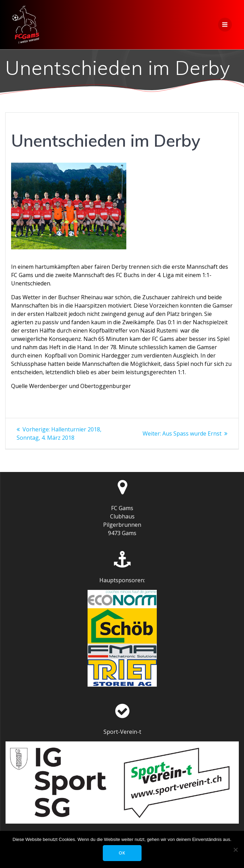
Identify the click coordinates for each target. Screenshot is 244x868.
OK (122, 853)
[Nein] (235, 850)
